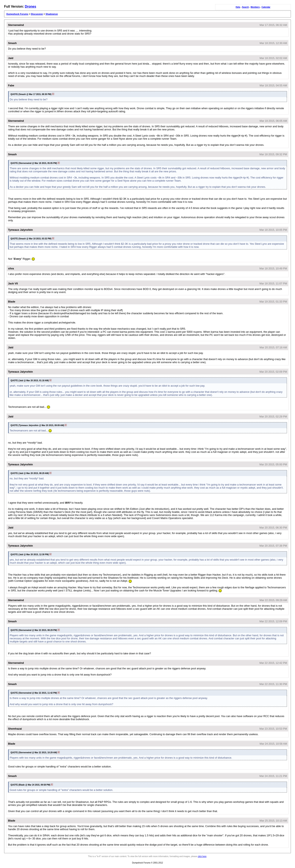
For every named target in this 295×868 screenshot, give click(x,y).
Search (245, 7)
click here (202, 856)
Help (238, 7)
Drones (30, 6)
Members (255, 7)
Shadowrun (52, 14)
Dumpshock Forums (17, 14)
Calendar (266, 7)
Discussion (37, 14)
